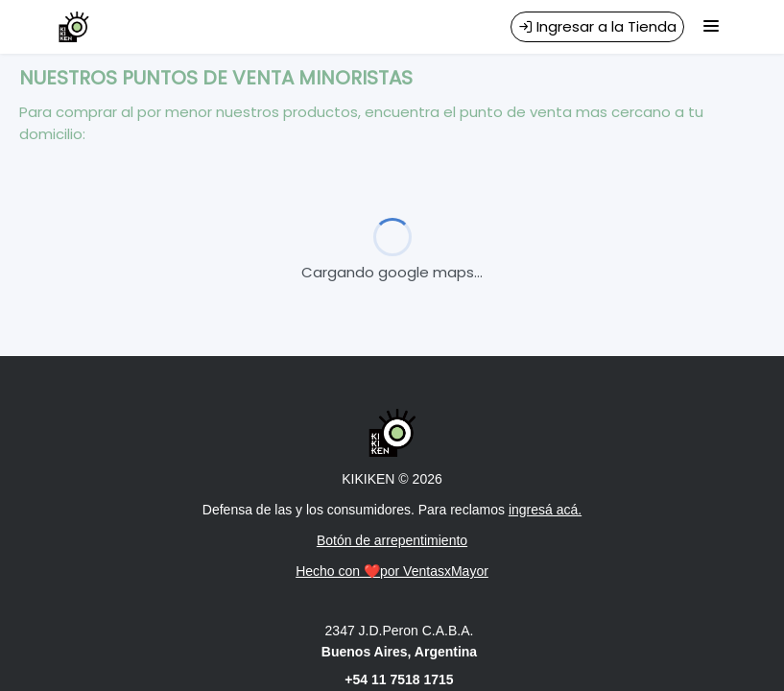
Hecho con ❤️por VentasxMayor (392, 571)
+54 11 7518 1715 (399, 679)
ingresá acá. (545, 510)
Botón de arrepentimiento (392, 540)
